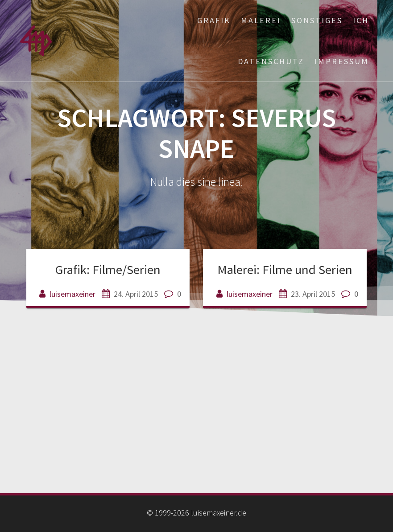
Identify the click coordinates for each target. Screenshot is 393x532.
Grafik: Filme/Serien (108, 270)
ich (361, 20)
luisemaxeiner (72, 294)
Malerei (261, 20)
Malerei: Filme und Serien (285, 270)
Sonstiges (317, 20)
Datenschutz (271, 61)
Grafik (214, 20)
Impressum (342, 61)
